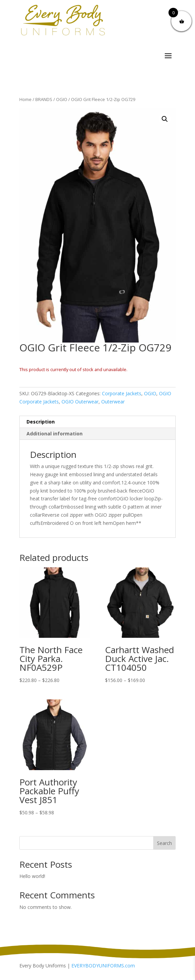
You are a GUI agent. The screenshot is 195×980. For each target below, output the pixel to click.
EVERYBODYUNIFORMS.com (103, 966)
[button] (165, 119)
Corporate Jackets (122, 393)
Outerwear (113, 402)
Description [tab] (41, 422)
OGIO (62, 99)
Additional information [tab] (55, 434)
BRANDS (44, 99)
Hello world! (32, 876)
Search (164, 843)
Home (25, 99)
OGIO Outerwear (80, 402)
